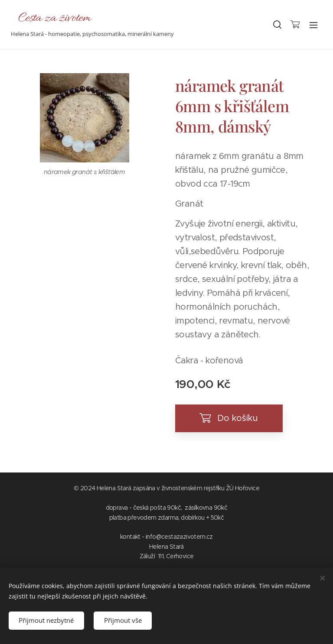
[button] (277, 25)
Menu (313, 25)
